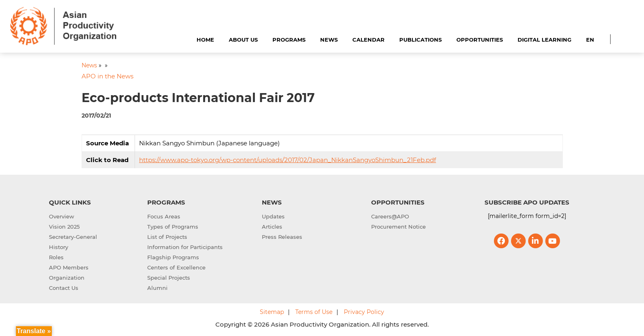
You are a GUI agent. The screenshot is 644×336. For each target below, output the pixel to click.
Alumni (157, 288)
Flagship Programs (173, 257)
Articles (272, 227)
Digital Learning (544, 40)
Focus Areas (164, 216)
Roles (56, 257)
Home (205, 40)
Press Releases (282, 237)
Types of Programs (173, 227)
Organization (67, 278)
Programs (289, 40)
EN (590, 40)
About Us (243, 40)
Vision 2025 (64, 227)
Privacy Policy (364, 312)
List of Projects (167, 237)
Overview (62, 216)
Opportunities (480, 40)
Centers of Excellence (176, 267)
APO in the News (107, 76)
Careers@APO (390, 216)
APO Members (69, 267)
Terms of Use (314, 312)
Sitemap (272, 312)
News (329, 40)
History (59, 247)
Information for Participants (185, 247)
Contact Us (64, 288)
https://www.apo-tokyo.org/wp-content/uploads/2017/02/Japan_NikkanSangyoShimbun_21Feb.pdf (288, 160)
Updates (273, 216)
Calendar (368, 40)
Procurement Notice (398, 227)
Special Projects (169, 278)
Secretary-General (73, 237)
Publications (420, 40)
